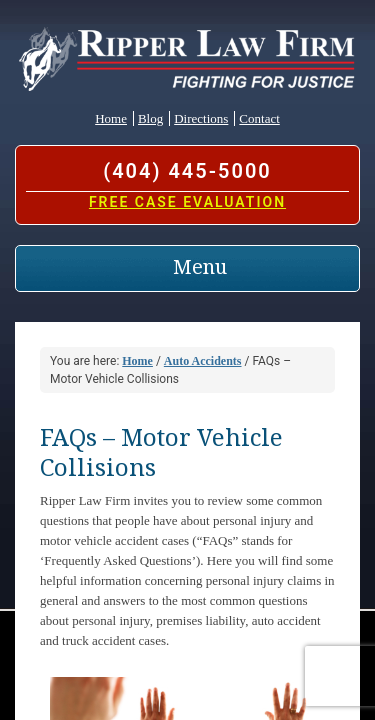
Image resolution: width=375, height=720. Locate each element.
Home (111, 118)
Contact (259, 118)
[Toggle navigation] (187, 268)
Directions (201, 118)
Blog (150, 118)
